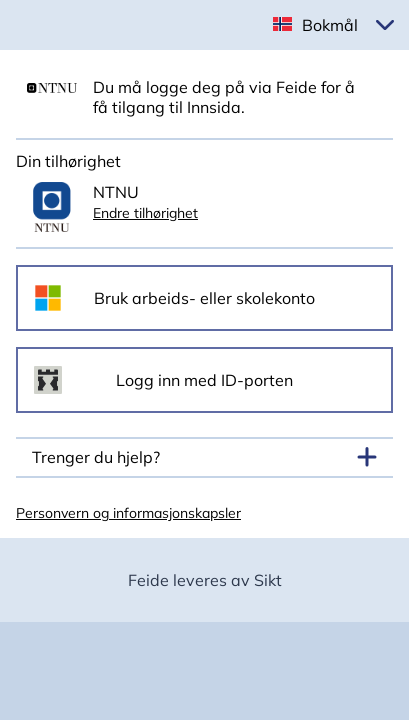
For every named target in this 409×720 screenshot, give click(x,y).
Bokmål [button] (330, 25)
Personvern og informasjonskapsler (128, 513)
